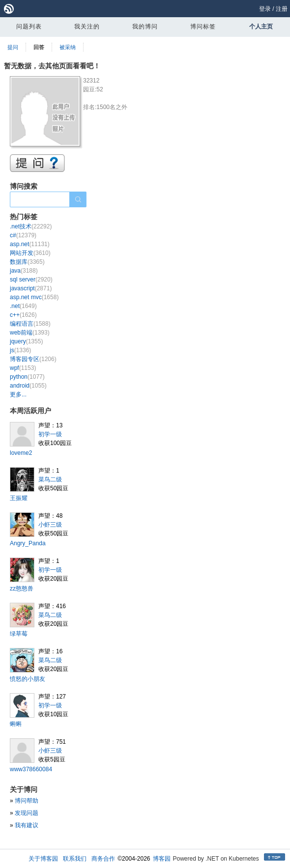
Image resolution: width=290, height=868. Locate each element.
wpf (23, 368)
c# (23, 235)
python (27, 377)
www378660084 (31, 769)
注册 (282, 9)
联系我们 (75, 859)
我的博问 (145, 27)
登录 (265, 9)
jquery (26, 341)
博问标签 (203, 27)
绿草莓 (19, 634)
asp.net (30, 244)
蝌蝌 (16, 724)
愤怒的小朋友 (28, 679)
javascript (31, 288)
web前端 (30, 333)
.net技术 (31, 226)
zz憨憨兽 (22, 588)
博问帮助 (27, 801)
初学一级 (50, 434)
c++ (23, 315)
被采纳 (68, 47)
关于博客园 (43, 859)
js (20, 350)
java (24, 271)
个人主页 (261, 27)
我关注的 (87, 27)
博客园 (162, 859)
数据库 (27, 262)
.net (23, 306)
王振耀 (19, 498)
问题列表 (29, 27)
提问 (13, 47)
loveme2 (21, 453)
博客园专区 (33, 359)
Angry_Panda (28, 543)
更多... (18, 394)
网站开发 (30, 253)
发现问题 (27, 813)
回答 (39, 47)
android (28, 386)
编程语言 (30, 324)
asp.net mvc (34, 297)
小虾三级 (50, 525)
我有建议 (27, 825)
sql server (31, 280)
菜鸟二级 (50, 479)
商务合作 (103, 859)
